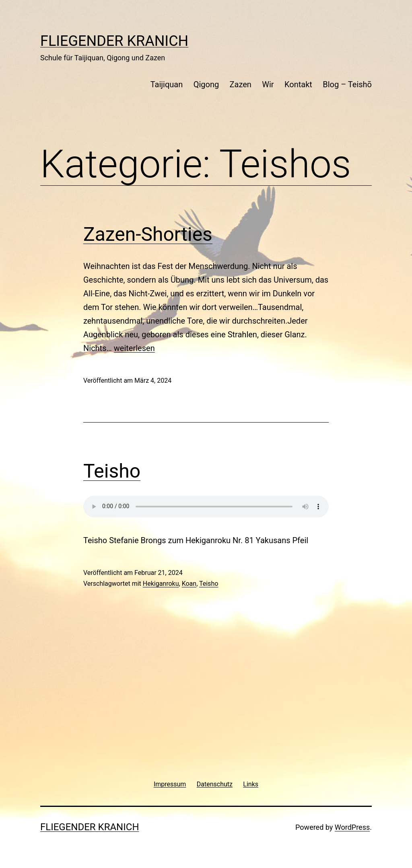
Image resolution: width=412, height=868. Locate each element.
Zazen (241, 84)
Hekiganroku (161, 584)
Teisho (112, 471)
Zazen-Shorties (148, 234)
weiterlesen (134, 348)
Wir (268, 84)
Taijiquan (167, 84)
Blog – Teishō (347, 84)
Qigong (206, 84)
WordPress (352, 827)
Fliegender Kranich (114, 41)
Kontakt (298, 84)
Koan (189, 584)
